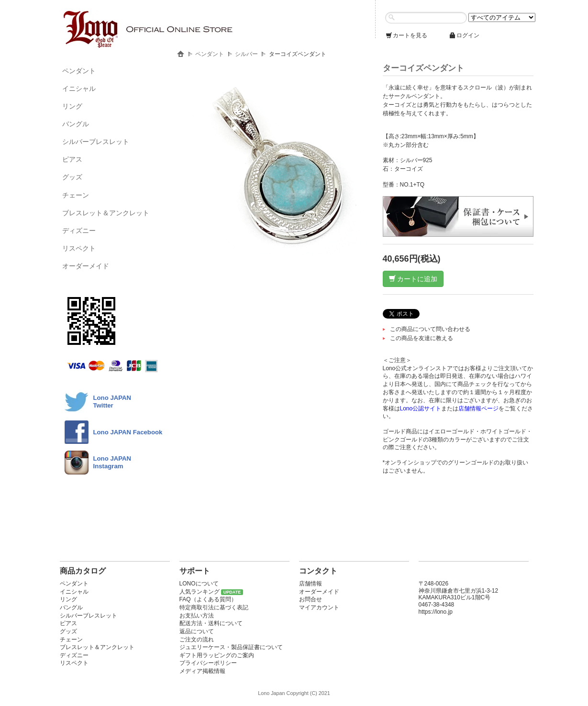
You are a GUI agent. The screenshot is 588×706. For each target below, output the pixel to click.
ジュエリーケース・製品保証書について (231, 647)
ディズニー (79, 231)
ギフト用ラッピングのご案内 (217, 655)
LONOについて (199, 584)
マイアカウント (319, 607)
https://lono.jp (436, 612)
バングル (76, 124)
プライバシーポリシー (208, 663)
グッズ (72, 177)
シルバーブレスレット (96, 142)
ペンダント (79, 71)
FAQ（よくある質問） (208, 599)
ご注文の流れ (197, 640)
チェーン (76, 195)
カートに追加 (413, 279)
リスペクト (79, 248)
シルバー (246, 54)
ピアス (72, 159)
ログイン (464, 35)
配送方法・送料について (211, 623)
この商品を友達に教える (422, 338)
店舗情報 (311, 584)
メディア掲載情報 (202, 671)
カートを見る (406, 35)
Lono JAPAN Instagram (112, 462)
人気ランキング (200, 592)
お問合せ (311, 599)
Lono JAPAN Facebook (128, 432)
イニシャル (79, 88)
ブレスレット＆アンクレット (106, 213)
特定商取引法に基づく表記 (214, 607)
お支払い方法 (197, 616)
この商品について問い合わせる (430, 329)
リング (72, 106)
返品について (197, 631)
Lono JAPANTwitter (112, 402)
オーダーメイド (86, 266)
